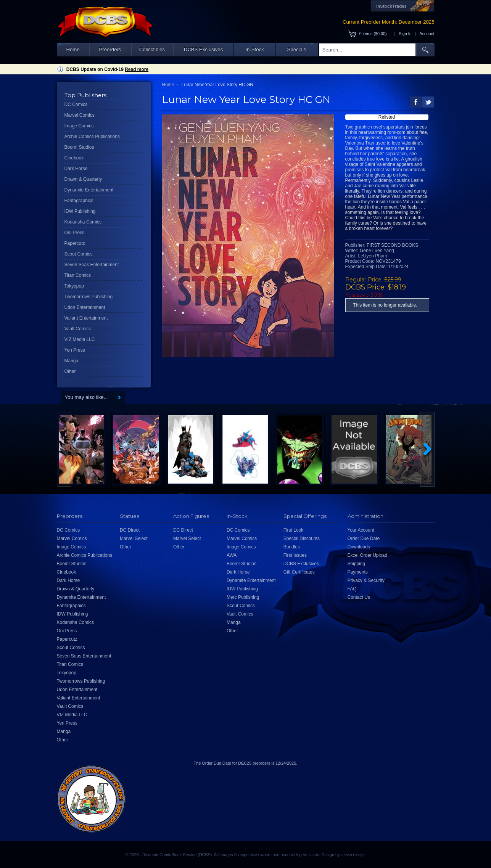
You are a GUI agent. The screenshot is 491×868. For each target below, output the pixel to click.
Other (70, 371)
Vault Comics (78, 329)
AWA (232, 555)
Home (73, 49)
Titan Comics (78, 275)
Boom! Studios (79, 147)
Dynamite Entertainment (89, 190)
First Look (294, 530)
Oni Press (75, 233)
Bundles (292, 547)
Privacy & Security (366, 580)
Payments (358, 572)
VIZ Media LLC (80, 339)
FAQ (352, 589)
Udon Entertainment (85, 307)
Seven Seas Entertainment (92, 265)
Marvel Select (134, 538)
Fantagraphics (79, 201)
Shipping (357, 564)
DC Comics (76, 104)
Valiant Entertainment (86, 318)
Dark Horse (76, 169)
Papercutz (75, 243)
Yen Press (75, 350)
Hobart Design (353, 855)
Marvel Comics (80, 115)
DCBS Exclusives (204, 49)
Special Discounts (302, 538)
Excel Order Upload (368, 555)
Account (427, 34)
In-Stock (254, 49)
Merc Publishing (243, 597)
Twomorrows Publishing (89, 297)
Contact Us (359, 597)
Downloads (359, 547)
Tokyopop (74, 286)
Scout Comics (79, 254)
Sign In (405, 34)
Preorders (110, 49)
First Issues (295, 555)
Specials (297, 49)
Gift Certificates (299, 572)
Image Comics (79, 126)
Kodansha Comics (83, 222)
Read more (137, 69)
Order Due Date (364, 538)
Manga (72, 361)
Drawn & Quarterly (83, 179)
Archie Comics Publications (92, 137)
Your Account (361, 530)
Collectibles (152, 49)
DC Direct (130, 530)
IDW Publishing (80, 211)
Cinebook (74, 158)
